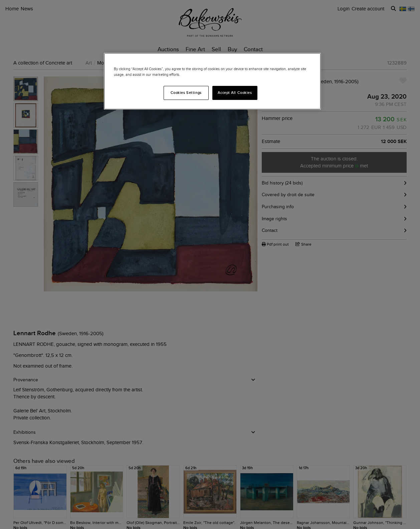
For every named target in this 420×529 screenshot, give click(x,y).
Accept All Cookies (235, 93)
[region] (212, 81)
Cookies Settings (186, 93)
